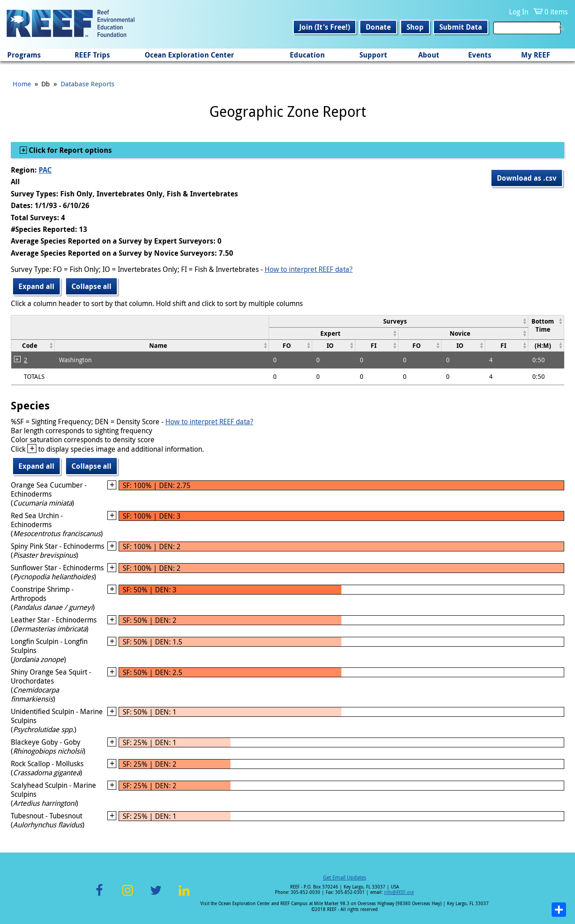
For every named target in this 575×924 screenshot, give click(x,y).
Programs (24, 55)
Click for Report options (69, 150)
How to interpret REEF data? (309, 269)
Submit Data (461, 27)
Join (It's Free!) (325, 27)
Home (22, 84)
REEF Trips (92, 55)
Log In (519, 12)
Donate (378, 27)
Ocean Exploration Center (189, 55)
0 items (556, 12)
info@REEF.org (399, 892)
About (429, 55)
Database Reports (88, 84)
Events (480, 55)
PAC (45, 170)
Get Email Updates (345, 877)
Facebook (99, 895)
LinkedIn (184, 895)
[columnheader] (398, 321)
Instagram (128, 895)
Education (307, 55)
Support (373, 55)
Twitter (156, 895)
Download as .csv (527, 178)
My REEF (536, 55)
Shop (415, 27)
